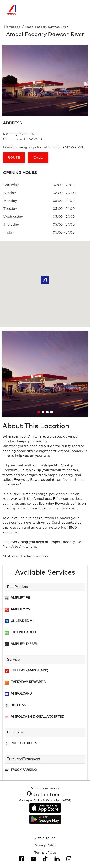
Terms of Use (45, 853)
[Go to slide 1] (39, 412)
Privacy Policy (45, 845)
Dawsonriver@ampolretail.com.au (31, 147)
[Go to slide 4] (52, 412)
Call (38, 158)
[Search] (62, 10)
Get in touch (45, 795)
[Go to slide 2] (43, 412)
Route (14, 158)
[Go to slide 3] (47, 412)
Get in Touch (45, 838)
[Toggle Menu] (80, 10)
